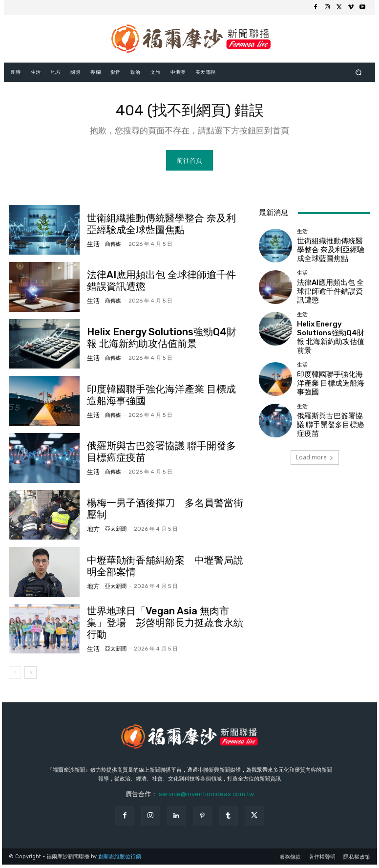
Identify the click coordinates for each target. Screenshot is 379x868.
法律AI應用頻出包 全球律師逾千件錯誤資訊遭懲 (163, 284)
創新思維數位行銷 (120, 860)
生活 (92, 246)
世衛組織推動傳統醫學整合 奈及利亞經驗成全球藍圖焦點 (333, 253)
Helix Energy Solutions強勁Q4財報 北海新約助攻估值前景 (333, 335)
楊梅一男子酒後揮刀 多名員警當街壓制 (162, 513)
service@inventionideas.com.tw (206, 797)
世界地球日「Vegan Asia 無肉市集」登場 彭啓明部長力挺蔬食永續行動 (168, 627)
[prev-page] (15, 676)
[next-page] (31, 676)
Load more (315, 448)
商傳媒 (110, 246)
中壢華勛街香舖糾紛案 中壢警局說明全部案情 (166, 569)
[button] (359, 72)
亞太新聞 (112, 526)
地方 (92, 526)
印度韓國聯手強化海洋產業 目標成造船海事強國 (163, 398)
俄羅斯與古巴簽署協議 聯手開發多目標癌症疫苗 (333, 416)
